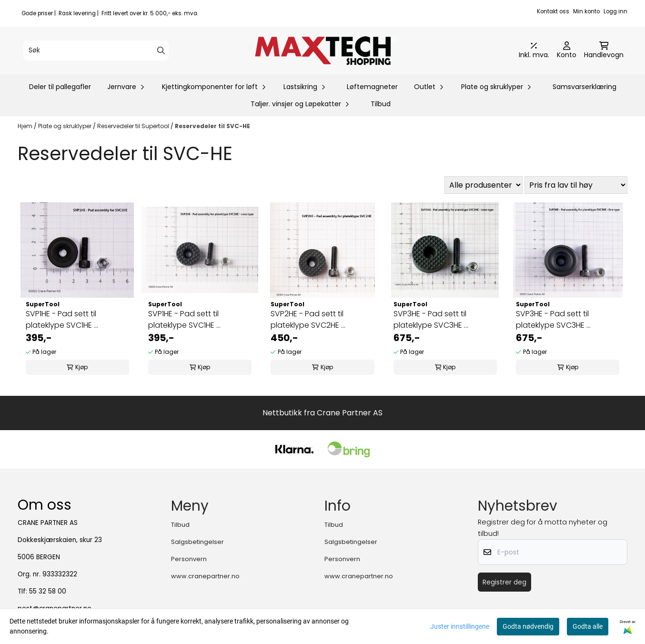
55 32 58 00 (48, 591)
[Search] (161, 50)
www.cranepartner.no (205, 576)
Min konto (586, 11)
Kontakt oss (553, 11)
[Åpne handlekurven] (604, 50)
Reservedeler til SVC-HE (212, 126)
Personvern (189, 559)
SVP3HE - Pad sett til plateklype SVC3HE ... (431, 319)
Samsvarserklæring (585, 87)
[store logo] (325, 50)
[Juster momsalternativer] (534, 50)
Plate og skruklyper (66, 126)
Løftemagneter (372, 87)
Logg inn (615, 11)
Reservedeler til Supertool (134, 126)
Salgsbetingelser (197, 542)
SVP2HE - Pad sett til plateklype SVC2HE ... (308, 319)
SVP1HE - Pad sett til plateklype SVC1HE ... (62, 319)
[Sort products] (576, 185)
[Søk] (96, 50)
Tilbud (381, 104)
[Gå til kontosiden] (567, 50)
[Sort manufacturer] (484, 185)
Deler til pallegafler (60, 87)
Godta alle (588, 626)
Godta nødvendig (528, 626)
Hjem (26, 126)
